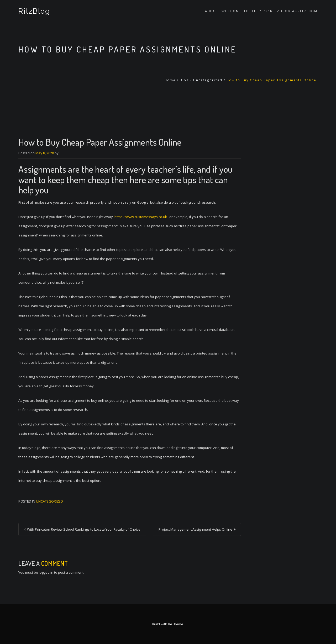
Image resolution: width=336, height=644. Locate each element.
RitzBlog (34, 11)
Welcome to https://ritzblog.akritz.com (270, 11)
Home (170, 80)
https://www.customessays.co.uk (141, 217)
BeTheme (176, 624)
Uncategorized (208, 80)
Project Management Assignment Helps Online (195, 529)
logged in (46, 572)
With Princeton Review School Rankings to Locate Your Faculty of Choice (84, 529)
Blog (184, 80)
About (212, 11)
